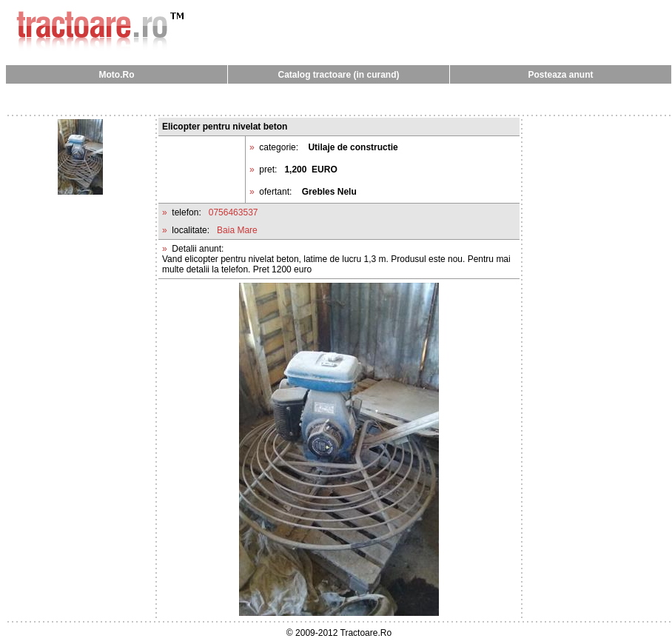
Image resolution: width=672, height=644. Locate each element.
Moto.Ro (117, 75)
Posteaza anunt (560, 75)
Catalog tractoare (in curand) (338, 75)
